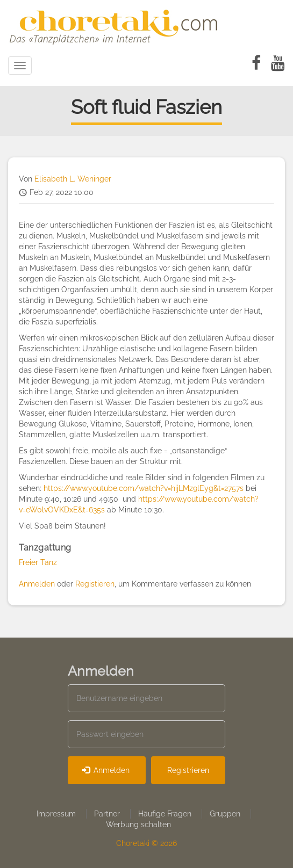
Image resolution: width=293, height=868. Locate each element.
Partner (107, 814)
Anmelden (37, 584)
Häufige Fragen (165, 814)
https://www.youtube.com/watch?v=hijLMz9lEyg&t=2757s (144, 488)
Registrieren (188, 770)
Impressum (56, 814)
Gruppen (225, 814)
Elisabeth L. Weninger (73, 179)
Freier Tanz (38, 562)
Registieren (95, 584)
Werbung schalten (138, 824)
